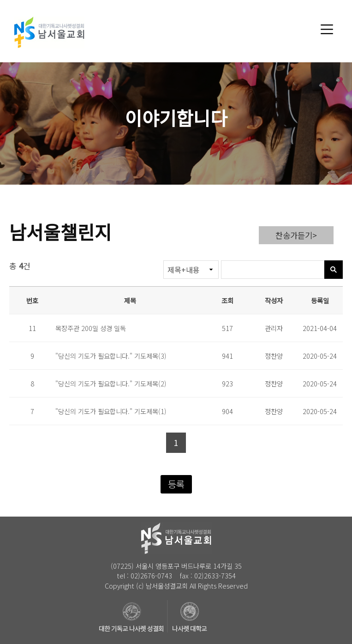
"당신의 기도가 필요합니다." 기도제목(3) (111, 356)
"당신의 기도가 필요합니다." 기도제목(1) (111, 411)
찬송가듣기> (296, 235)
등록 (176, 484)
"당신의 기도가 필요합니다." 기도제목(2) (111, 383)
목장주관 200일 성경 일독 (91, 328)
